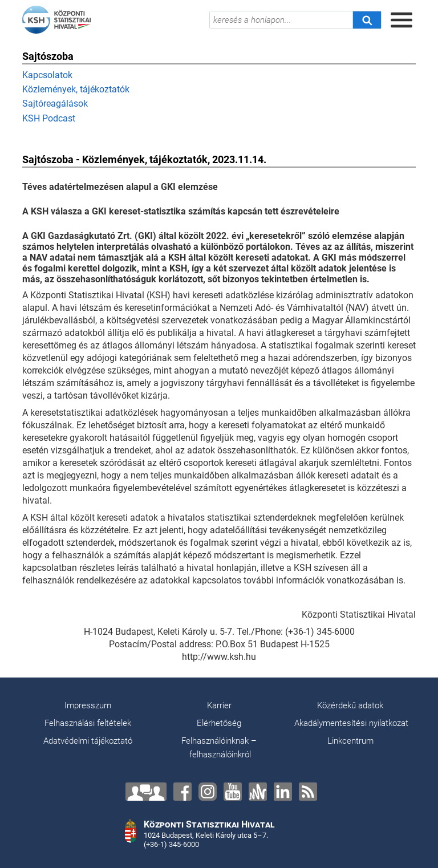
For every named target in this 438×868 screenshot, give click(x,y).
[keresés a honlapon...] (281, 20)
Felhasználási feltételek (88, 723)
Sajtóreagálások (55, 104)
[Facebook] (182, 792)
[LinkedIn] (283, 792)
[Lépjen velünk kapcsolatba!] (146, 792)
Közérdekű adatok (350, 705)
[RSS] (308, 792)
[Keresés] (367, 20)
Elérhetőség (219, 723)
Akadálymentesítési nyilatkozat (351, 723)
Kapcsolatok (47, 75)
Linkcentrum (350, 741)
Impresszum (88, 705)
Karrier (219, 705)
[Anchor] (258, 792)
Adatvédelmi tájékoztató (88, 741)
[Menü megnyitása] (401, 20)
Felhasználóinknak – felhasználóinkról (219, 748)
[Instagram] (208, 792)
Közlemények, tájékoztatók (76, 89)
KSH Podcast (49, 118)
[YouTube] (233, 792)
